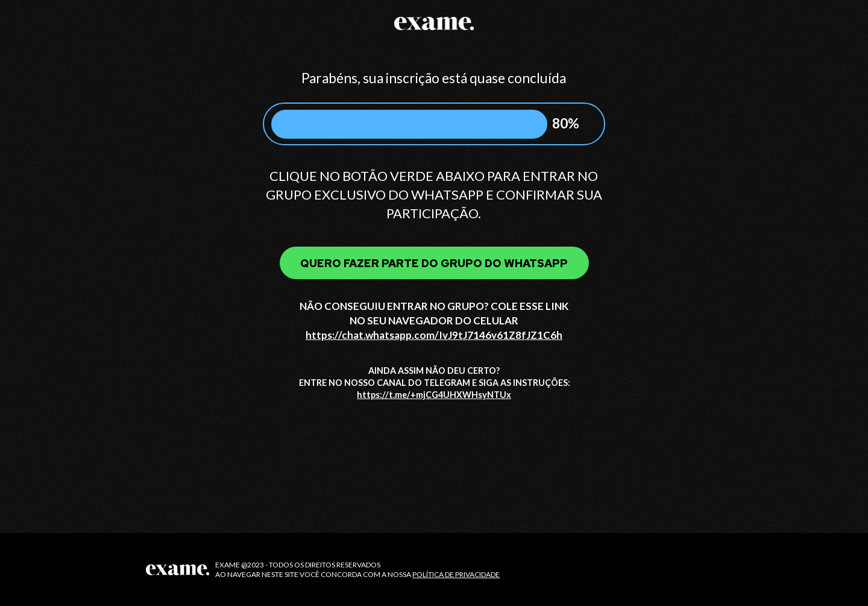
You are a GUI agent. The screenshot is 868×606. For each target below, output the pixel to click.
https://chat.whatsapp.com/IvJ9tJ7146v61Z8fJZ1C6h (434, 335)
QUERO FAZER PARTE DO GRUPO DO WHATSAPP (434, 263)
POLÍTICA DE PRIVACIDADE (456, 574)
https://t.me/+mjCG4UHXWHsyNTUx (434, 395)
